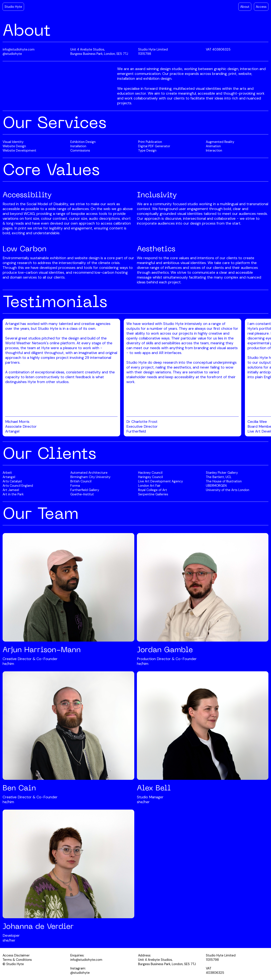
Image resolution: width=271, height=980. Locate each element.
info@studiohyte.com (19, 49)
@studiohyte (12, 54)
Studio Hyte (13, 7)
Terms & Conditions (17, 960)
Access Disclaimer (16, 955)
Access (261, 7)
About (245, 7)
